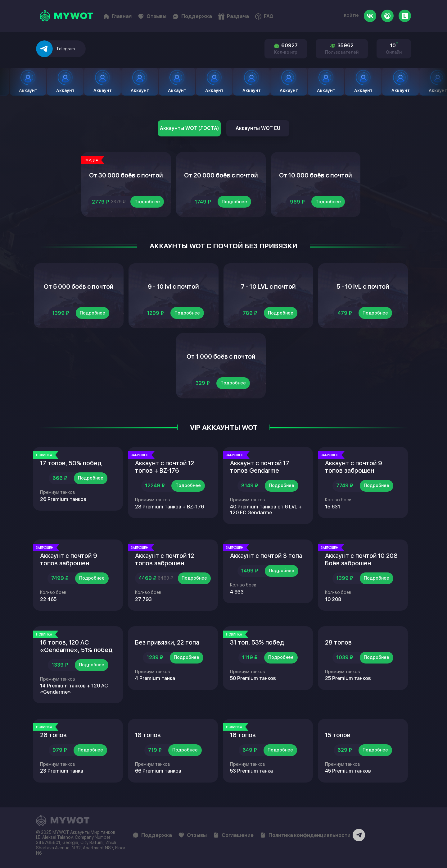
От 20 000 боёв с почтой (221, 175)
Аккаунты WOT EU (258, 128)
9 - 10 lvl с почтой (173, 287)
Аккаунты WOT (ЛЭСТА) (189, 128)
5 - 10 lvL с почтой (363, 287)
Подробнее (147, 202)
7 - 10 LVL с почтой (268, 287)
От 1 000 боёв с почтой (221, 356)
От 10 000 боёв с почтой (316, 175)
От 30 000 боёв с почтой (126, 175)
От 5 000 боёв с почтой (79, 287)
